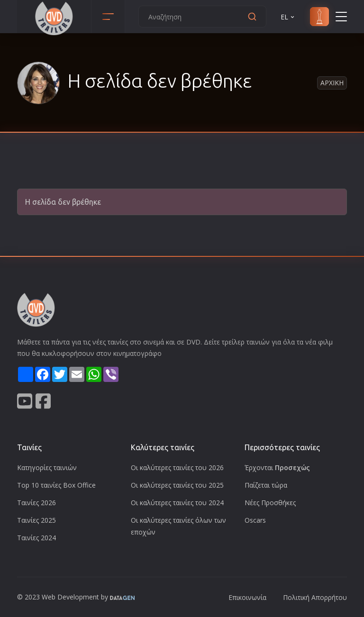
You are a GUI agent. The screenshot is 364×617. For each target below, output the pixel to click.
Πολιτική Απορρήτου (315, 597)
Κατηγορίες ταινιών (47, 467)
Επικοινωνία (247, 597)
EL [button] (288, 17)
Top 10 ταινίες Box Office (56, 485)
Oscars (255, 520)
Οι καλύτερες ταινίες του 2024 (177, 503)
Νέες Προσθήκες (270, 503)
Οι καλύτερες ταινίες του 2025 (177, 485)
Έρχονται (277, 467)
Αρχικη (332, 83)
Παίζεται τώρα (266, 485)
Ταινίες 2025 (36, 520)
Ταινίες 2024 (36, 538)
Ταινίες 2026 (36, 503)
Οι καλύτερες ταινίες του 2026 (177, 467)
